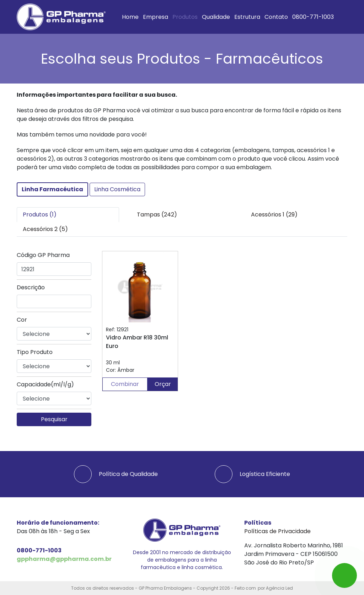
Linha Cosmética (117, 189)
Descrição (31, 287)
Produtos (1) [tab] (40, 215)
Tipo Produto (35, 352)
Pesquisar (54, 419)
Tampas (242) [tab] (157, 215)
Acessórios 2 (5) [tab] (45, 229)
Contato (276, 17)
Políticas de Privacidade (277, 531)
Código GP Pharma (43, 255)
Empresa (156, 17)
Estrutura (247, 17)
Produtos (185, 17)
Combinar (125, 384)
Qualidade (216, 17)
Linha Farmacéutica (52, 189)
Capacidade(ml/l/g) (45, 384)
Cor (22, 320)
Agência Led (279, 588)
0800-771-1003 (313, 17)
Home (130, 17)
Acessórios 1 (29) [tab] (274, 215)
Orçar (163, 384)
